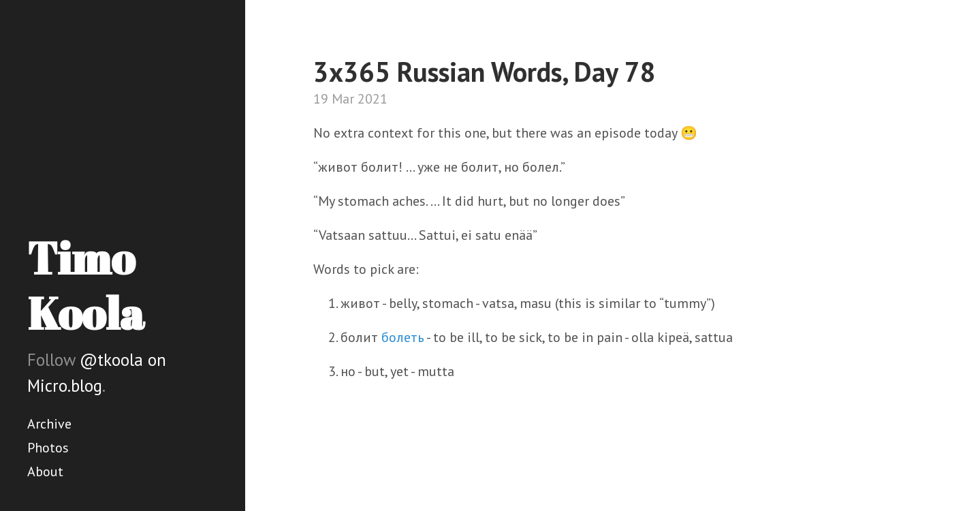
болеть (403, 337)
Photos (48, 448)
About (45, 471)
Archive (49, 424)
